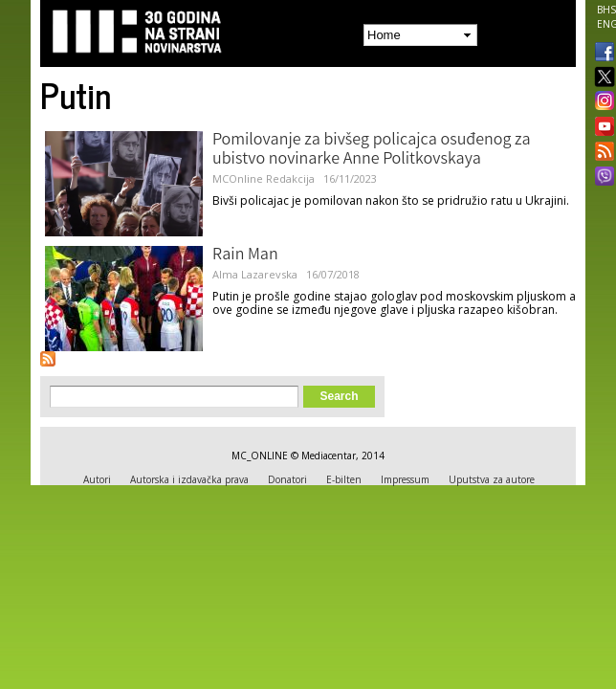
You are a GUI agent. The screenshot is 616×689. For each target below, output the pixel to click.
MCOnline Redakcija (264, 178)
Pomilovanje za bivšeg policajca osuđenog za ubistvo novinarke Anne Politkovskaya (372, 150)
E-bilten (344, 479)
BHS (606, 10)
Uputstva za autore (492, 479)
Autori (97, 479)
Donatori (287, 479)
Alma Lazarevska (255, 274)
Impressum (405, 479)
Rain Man (245, 256)
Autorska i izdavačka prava (189, 479)
